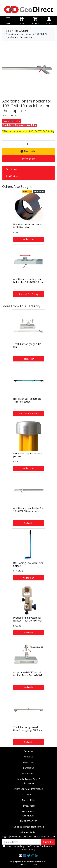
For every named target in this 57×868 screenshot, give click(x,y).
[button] (28, 159)
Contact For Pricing (29, 294)
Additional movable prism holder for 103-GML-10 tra (28, 281)
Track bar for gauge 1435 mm (27, 345)
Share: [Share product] (11, 121)
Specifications (12, 176)
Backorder (28, 151)
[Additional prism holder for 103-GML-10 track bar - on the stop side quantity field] (28, 144)
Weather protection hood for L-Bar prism (27, 226)
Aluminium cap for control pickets (28, 455)
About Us (29, 757)
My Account (28, 762)
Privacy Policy (29, 806)
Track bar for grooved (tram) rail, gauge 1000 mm (28, 729)
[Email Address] (22, 842)
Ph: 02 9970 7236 (29, 821)
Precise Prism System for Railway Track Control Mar (28, 619)
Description (11, 169)
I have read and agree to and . (29, 848)
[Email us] (21, 856)
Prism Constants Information (29, 789)
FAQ (29, 794)
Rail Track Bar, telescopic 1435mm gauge (27, 400)
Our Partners (28, 773)
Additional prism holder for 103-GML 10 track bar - (28, 510)
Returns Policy (29, 811)
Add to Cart (29, 239)
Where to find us (28, 832)
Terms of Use (28, 800)
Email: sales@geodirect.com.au (29, 827)
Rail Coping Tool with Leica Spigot (28, 564)
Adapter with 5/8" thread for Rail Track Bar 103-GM (28, 674)
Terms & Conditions (40, 846)
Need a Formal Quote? (29, 779)
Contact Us (29, 768)
